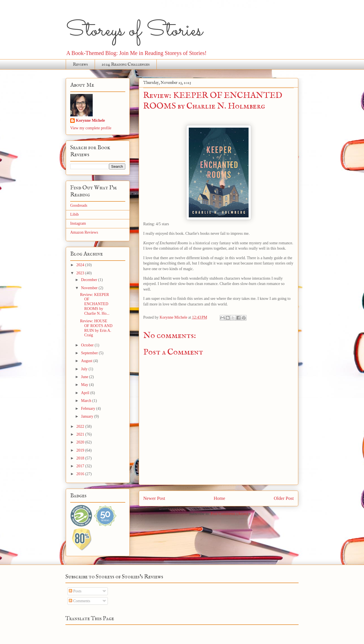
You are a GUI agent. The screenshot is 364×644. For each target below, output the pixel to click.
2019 (81, 450)
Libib (74, 214)
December (89, 280)
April (86, 393)
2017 (81, 466)
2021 (81, 434)
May (85, 385)
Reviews (80, 65)
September (90, 353)
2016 (81, 474)
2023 (81, 273)
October (88, 345)
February (88, 409)
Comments (79, 601)
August (87, 361)
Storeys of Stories (134, 31)
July (85, 369)
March (87, 401)
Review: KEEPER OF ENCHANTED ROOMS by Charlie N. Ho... (95, 304)
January (87, 416)
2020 (81, 442)
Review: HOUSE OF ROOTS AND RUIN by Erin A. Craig (96, 328)
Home (219, 498)
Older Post (284, 498)
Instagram (78, 223)
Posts (75, 591)
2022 (81, 426)
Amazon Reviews (84, 232)
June (85, 377)
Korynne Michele (90, 120)
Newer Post (154, 498)
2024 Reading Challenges (126, 65)
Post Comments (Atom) (229, 514)
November (90, 288)
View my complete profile (91, 128)
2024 (81, 265)
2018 (81, 458)
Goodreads (79, 205)
